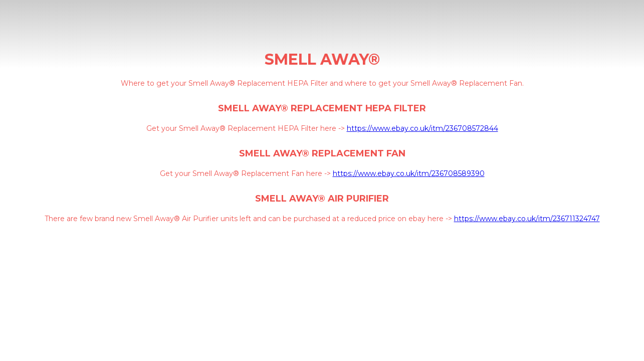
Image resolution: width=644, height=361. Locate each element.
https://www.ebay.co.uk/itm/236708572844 (422, 128)
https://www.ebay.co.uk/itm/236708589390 (409, 173)
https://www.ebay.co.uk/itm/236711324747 (527, 219)
